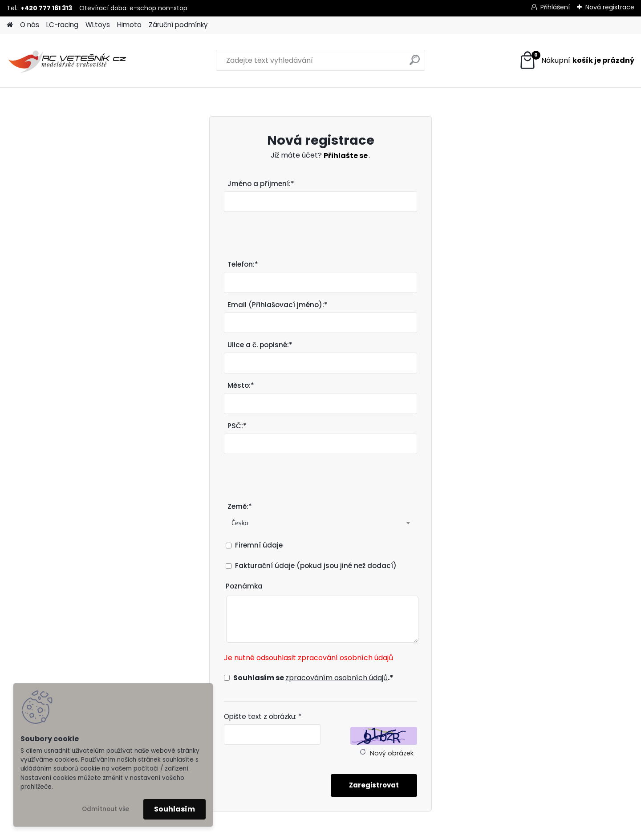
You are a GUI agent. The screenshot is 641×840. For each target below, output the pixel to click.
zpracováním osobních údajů (337, 678)
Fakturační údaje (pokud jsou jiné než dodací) (316, 566)
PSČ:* (237, 426)
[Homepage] (10, 25)
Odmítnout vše (105, 809)
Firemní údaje (259, 545)
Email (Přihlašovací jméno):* (278, 305)
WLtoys (98, 25)
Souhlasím (174, 809)
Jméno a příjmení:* (261, 184)
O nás (30, 25)
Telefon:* (243, 264)
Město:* (241, 385)
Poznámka (244, 586)
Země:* (240, 506)
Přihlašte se (346, 156)
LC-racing (62, 25)
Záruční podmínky (178, 25)
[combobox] (320, 523)
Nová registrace (610, 7)
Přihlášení (555, 7)
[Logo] (68, 61)
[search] (415, 63)
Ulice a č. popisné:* (260, 345)
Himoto (129, 25)
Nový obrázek (392, 753)
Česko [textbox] (240, 523)
